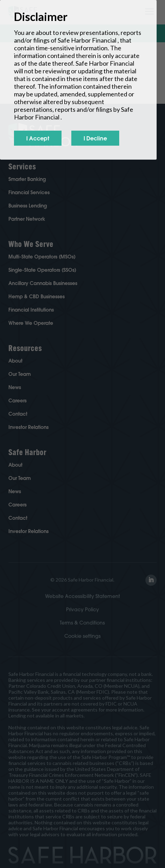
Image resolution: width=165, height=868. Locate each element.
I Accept (38, 138)
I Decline (95, 138)
